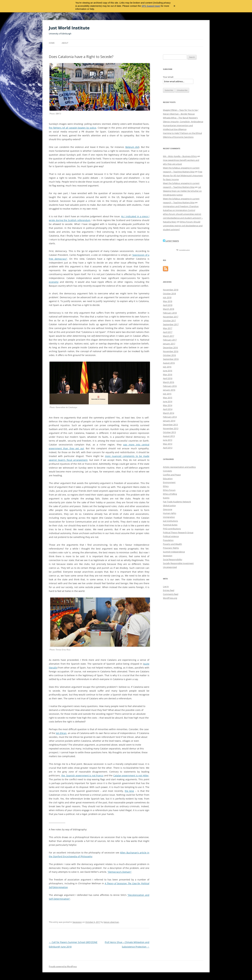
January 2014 (169, 421)
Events (166, 498)
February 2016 (170, 386)
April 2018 (168, 305)
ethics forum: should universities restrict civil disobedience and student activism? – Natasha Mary (183, 218)
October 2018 (169, 294)
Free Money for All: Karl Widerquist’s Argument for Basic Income (183, 176)
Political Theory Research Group (178, 532)
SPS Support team (151, 6)
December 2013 (170, 425)
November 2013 (171, 428)
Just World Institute (69, 28)
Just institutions (170, 521)
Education (168, 479)
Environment (169, 482)
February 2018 (170, 313)
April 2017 (168, 332)
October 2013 (169, 432)
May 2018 (168, 301)
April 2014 (168, 409)
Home (52, 43)
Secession (77, 922)
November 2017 (171, 317)
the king (129, 791)
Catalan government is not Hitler (131, 776)
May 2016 (168, 374)
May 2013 (168, 444)
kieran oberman (111, 922)
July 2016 (167, 367)
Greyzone (168, 509)
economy (54, 282)
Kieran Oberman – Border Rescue (179, 114)
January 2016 (169, 390)
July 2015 (167, 394)
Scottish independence (174, 552)
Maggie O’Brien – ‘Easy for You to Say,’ (181, 110)
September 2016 (171, 359)
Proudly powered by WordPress (63, 966)
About (65, 43)
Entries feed (169, 590)
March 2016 (169, 382)
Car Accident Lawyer (184, 250)
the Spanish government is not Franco (82, 776)
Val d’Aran (61, 733)
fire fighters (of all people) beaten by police (73, 128)
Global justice (169, 505)
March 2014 (169, 413)
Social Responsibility (173, 559)
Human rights (170, 513)
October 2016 (169, 355)
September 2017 (171, 324)
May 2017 (168, 328)
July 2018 (167, 297)
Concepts (167, 471)
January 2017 (169, 344)
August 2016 (169, 363)
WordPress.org (170, 598)
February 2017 (170, 340)
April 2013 (168, 448)
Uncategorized (170, 567)
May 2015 (168, 398)
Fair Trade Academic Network (177, 502)
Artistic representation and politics (179, 467)
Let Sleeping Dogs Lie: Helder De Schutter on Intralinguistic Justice (182, 191)
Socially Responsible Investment (178, 563)
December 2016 (170, 347)
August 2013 (169, 436)
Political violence (171, 536)
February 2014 (170, 417)
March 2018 (169, 309)
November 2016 (171, 351)
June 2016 (168, 371)
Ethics (166, 486)
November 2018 (171, 290)
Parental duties (170, 525)
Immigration (169, 517)
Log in (166, 586)
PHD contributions (172, 529)
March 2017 (169, 336)
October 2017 (169, 321)
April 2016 (168, 378)
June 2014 (168, 401)
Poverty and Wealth (172, 544)
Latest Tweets (171, 241)
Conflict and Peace (172, 475)
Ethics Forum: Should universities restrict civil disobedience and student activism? (183, 226)
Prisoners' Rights (171, 548)
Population (168, 540)
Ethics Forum (169, 490)
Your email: (168, 77)
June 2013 (168, 440)
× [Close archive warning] (174, 6)
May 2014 (168, 405)
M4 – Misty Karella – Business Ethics (180, 156)
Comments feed (171, 594)
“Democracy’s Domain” (119, 872)
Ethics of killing (170, 494)
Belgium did (132, 147)
